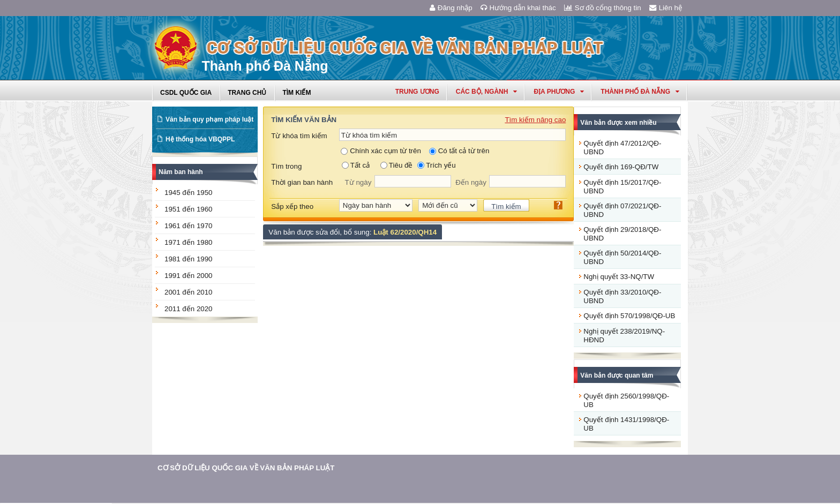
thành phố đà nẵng (640, 92)
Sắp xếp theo (292, 206)
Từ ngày (358, 182)
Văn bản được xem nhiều (618, 123)
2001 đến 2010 (189, 292)
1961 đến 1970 (189, 226)
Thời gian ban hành (302, 182)
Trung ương (417, 92)
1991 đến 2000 (189, 276)
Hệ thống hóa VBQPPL (200, 139)
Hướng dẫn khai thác (518, 8)
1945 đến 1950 (189, 193)
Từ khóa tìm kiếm (299, 136)
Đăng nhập (451, 8)
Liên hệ (666, 8)
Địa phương (559, 92)
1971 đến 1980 (189, 242)
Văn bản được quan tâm (617, 375)
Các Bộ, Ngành (487, 92)
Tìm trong (286, 166)
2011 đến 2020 (189, 309)
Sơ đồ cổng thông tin (603, 8)
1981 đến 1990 (189, 259)
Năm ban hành (181, 172)
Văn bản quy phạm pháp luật (209, 119)
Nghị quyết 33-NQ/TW (619, 277)
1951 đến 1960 (189, 209)
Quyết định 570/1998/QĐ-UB (629, 316)
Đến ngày (471, 182)
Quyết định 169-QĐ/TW (621, 167)
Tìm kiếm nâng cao (535, 120)
